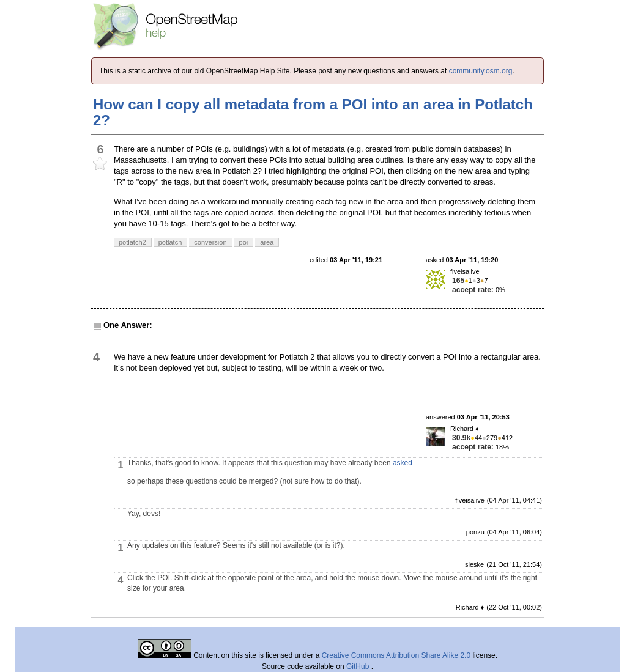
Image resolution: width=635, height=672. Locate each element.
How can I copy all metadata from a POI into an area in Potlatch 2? (313, 112)
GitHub (359, 666)
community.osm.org (481, 71)
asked (403, 463)
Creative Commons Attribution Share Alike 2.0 (396, 655)
